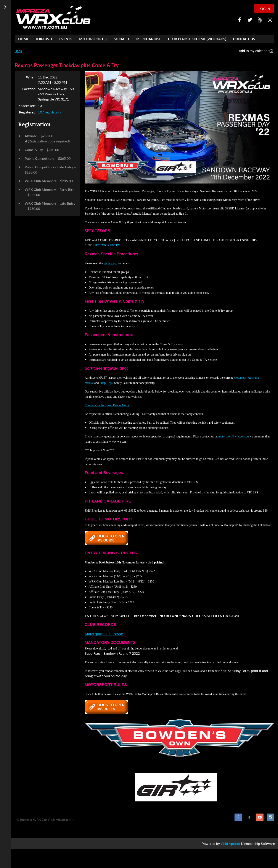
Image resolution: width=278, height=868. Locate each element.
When (31, 77)
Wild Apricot (230, 843)
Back (18, 51)
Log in (264, 9)
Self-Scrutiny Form (235, 671)
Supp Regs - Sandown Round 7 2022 (112, 653)
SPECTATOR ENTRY (106, 245)
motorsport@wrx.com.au (233, 436)
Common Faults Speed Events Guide (107, 405)
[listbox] (257, 51)
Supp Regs (110, 263)
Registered (27, 112)
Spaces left (27, 106)
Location (29, 89)
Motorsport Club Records (104, 634)
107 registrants (50, 112)
